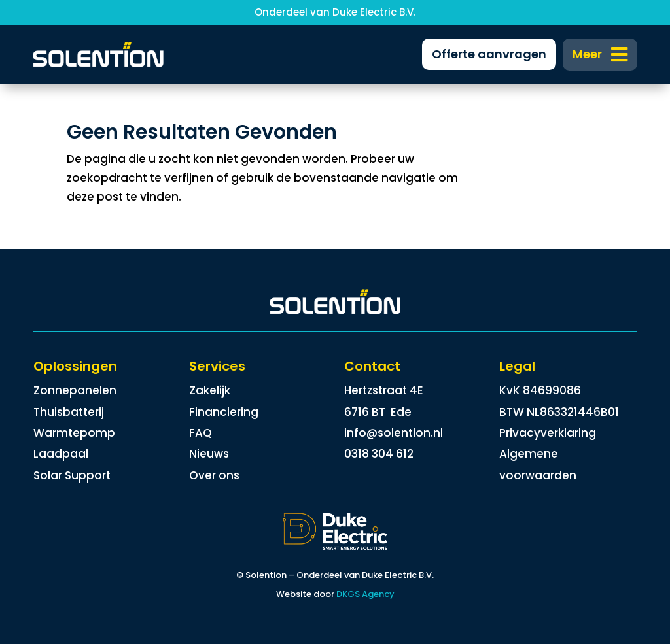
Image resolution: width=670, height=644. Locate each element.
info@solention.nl (394, 433)
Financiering (224, 412)
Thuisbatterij (69, 412)
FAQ (201, 433)
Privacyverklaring (548, 433)
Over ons (214, 475)
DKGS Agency (365, 594)
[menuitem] (600, 55)
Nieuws (209, 454)
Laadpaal (61, 454)
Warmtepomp (74, 433)
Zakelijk (210, 390)
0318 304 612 (379, 454)
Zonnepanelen (75, 390)
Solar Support (72, 475)
